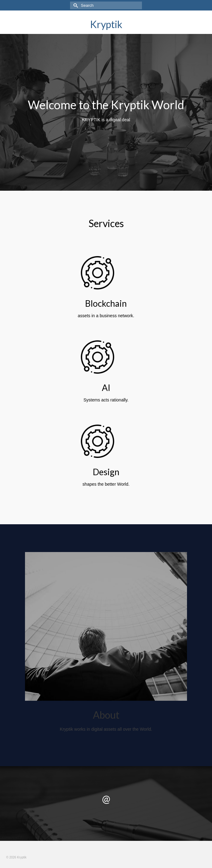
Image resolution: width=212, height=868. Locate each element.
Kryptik (106, 24)
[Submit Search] (75, 5)
